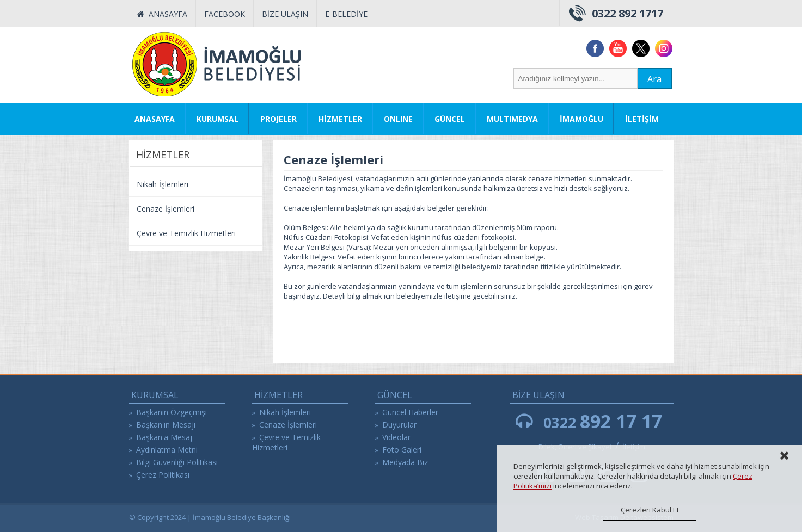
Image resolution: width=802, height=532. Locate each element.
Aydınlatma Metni (167, 450)
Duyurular (399, 425)
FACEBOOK (225, 14)
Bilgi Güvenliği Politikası (177, 462)
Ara (654, 79)
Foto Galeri (402, 450)
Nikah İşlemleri (163, 184)
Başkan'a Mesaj (164, 437)
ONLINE (398, 119)
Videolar (396, 437)
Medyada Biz (405, 462)
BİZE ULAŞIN (285, 14)
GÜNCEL (450, 119)
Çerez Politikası (163, 475)
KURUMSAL (218, 119)
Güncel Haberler (410, 412)
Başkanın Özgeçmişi (172, 412)
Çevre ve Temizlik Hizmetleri (186, 233)
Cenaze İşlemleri (166, 209)
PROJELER (278, 119)
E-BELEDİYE (346, 14)
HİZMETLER (340, 119)
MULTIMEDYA (512, 119)
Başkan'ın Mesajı (166, 425)
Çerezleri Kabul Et (650, 510)
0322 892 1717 (627, 13)
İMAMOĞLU (581, 119)
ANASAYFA (162, 14)
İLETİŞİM (642, 119)
